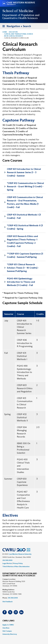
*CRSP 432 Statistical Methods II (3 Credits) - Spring (25, 227)
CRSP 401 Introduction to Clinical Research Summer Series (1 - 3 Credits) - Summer (24, 172)
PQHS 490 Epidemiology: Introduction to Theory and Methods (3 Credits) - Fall (21, 282)
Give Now (6, 628)
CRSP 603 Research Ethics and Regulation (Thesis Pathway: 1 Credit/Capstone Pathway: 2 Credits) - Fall (22, 241)
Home (5, 32)
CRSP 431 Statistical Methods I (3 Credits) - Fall (24, 216)
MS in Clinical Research (14, 36)
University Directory (10, 634)
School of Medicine (18, 11)
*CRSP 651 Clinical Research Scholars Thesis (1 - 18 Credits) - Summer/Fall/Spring (23, 268)
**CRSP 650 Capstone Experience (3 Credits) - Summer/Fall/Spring (25, 255)
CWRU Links (8, 621)
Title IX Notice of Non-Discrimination (16, 566)
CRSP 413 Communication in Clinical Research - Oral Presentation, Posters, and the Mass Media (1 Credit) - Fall (25, 202)
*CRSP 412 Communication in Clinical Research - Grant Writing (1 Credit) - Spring (25, 186)
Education (13, 32)
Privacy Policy (18, 563)
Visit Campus (7, 631)
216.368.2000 (7, 560)
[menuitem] (24, 625)
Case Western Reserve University (20, 554)
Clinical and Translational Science (19, 34)
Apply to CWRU (8, 625)
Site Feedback (7, 602)
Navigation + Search (16, 27)
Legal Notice (7, 563)
